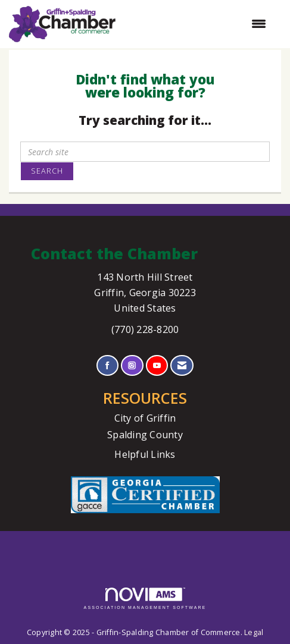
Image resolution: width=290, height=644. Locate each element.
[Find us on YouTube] (157, 365)
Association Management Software (145, 599)
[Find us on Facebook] (107, 365)
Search (47, 171)
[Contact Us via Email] (182, 365)
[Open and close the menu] (197, 24)
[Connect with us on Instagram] (132, 365)
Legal (254, 632)
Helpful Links (145, 454)
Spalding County (145, 435)
